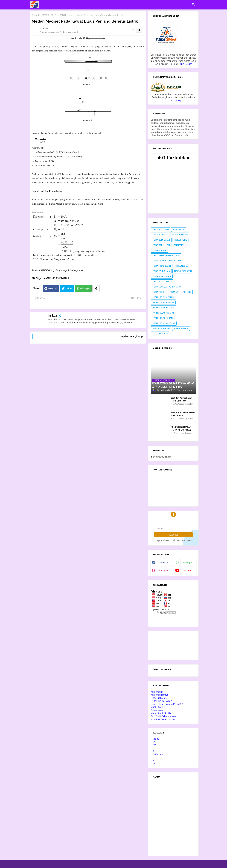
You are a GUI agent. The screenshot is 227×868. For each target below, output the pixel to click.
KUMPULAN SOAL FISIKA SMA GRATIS (183, 414)
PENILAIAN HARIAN (161, 329)
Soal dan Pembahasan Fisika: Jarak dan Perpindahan (181, 401)
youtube (187, 570)
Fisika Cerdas (185, 64)
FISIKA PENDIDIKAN (161, 271)
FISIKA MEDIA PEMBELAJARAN (166, 256)
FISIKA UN (174, 292)
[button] (193, 4)
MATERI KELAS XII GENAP (164, 323)
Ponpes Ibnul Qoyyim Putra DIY (167, 704)
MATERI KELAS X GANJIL (163, 297)
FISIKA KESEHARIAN (176, 245)
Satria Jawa (157, 710)
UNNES (155, 739)
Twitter (69, 288)
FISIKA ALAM (179, 230)
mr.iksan (53, 316)
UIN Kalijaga (157, 754)
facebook (164, 563)
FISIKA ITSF (157, 245)
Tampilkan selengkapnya (131, 336)
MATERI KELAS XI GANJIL (164, 308)
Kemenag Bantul (159, 695)
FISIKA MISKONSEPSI (162, 266)
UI (152, 757)
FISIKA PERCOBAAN (183, 271)
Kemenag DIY (158, 692)
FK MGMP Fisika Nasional (164, 716)
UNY (153, 742)
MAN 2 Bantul (158, 707)
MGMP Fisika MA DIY (161, 701)
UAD (153, 761)
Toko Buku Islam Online (163, 720)
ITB (152, 748)
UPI (153, 751)
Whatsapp (85, 288)
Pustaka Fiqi (175, 101)
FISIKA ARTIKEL (159, 235)
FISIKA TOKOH (159, 292)
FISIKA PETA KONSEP (162, 276)
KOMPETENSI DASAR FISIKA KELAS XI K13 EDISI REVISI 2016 (181, 430)
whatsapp (187, 563)
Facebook (53, 288)
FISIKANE (187, 292)
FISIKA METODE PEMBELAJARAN (167, 261)
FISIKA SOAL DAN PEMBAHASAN (167, 287)
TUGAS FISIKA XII (160, 334)
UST (153, 764)
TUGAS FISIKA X (181, 329)
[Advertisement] (88, 386)
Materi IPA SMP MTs (161, 713)
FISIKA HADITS (180, 240)
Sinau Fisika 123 (159, 698)
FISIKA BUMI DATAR (161, 240)
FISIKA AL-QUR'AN (161, 230)
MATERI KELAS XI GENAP (163, 313)
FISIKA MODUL (182, 266)
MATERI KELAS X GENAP (163, 302)
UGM (153, 745)
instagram (164, 570)
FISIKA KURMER (159, 250)
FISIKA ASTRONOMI (179, 235)
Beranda (36, 15)
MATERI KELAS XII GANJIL (54, 15)
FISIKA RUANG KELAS (162, 282)
